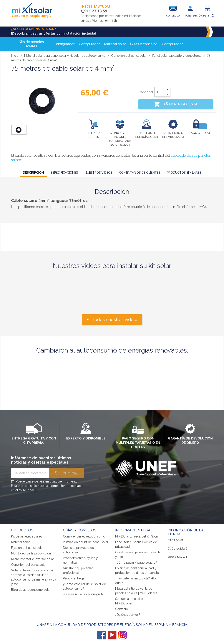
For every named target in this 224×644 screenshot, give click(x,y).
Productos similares (184, 172)
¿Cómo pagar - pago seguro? (136, 562)
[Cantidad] (160, 92)
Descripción (33, 172)
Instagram (123, 635)
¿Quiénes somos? (128, 615)
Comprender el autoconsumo (84, 536)
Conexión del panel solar (29, 565)
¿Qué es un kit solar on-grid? (83, 594)
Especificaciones (64, 172)
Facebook (102, 635)
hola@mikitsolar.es (128, 16)
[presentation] (44, 505)
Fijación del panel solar (27, 548)
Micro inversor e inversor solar (32, 559)
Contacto (122, 609)
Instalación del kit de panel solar (86, 542)
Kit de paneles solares (27, 536)
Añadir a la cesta (176, 104)
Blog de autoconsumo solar (31, 590)
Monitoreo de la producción (31, 553)
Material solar (20, 542)
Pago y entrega (74, 578)
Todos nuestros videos (112, 319)
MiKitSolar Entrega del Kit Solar (137, 536)
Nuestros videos (99, 172)
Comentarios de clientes (140, 172)
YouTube (112, 635)
